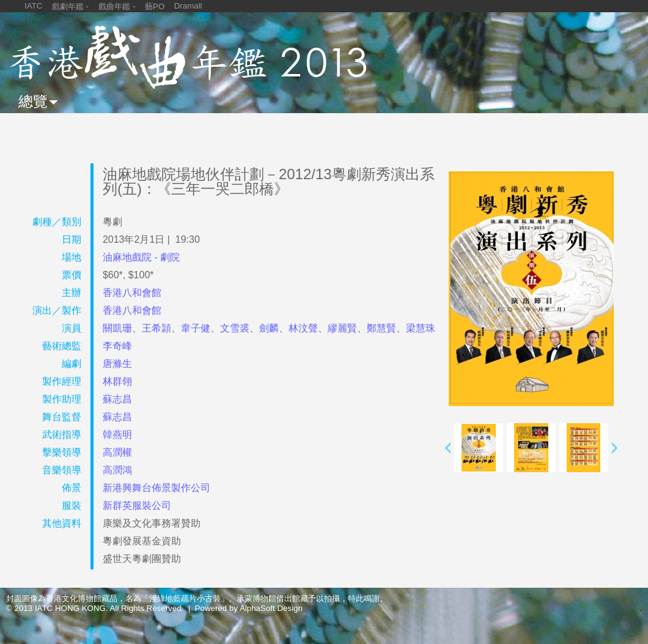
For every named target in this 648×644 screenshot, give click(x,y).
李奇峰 (117, 346)
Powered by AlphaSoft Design (249, 608)
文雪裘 (235, 328)
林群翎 (117, 381)
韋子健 (196, 328)
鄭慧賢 (381, 328)
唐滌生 (117, 364)
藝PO (155, 6)
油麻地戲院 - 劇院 (141, 257)
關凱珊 (117, 328)
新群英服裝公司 (137, 505)
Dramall (188, 6)
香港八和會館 (132, 293)
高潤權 (117, 452)
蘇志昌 (117, 399)
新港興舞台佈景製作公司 (156, 488)
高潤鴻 (117, 470)
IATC (33, 6)
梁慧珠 (421, 328)
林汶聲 (303, 328)
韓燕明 (117, 435)
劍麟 (269, 328)
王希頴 (156, 328)
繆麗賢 (342, 328)
